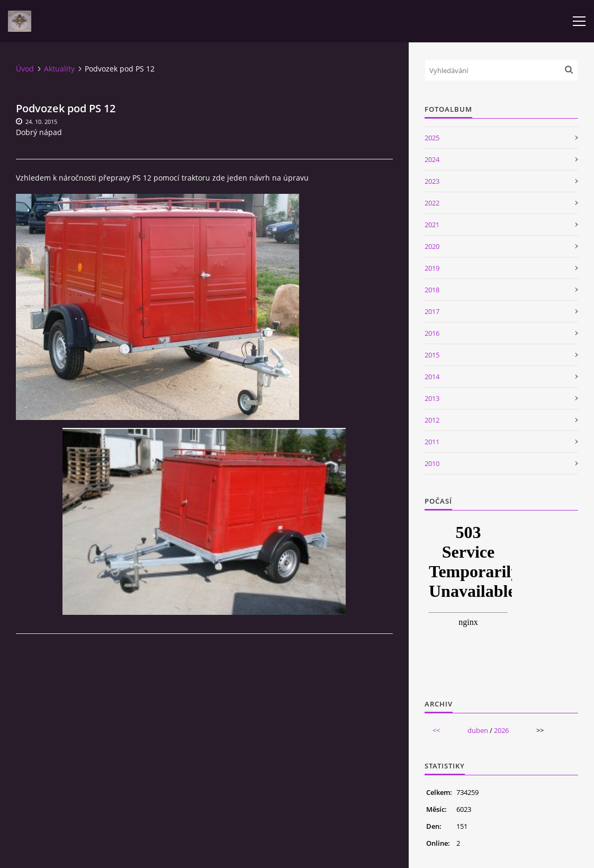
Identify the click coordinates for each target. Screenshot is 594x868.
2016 (432, 333)
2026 (501, 730)
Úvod (25, 69)
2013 (432, 398)
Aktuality (59, 69)
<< (436, 730)
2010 (432, 463)
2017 (432, 311)
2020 (432, 246)
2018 (432, 290)
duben (478, 730)
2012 (432, 420)
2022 (432, 203)
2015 (432, 355)
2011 (432, 442)
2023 (432, 181)
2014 (432, 377)
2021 (432, 225)
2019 (432, 268)
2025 (432, 138)
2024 (432, 159)
